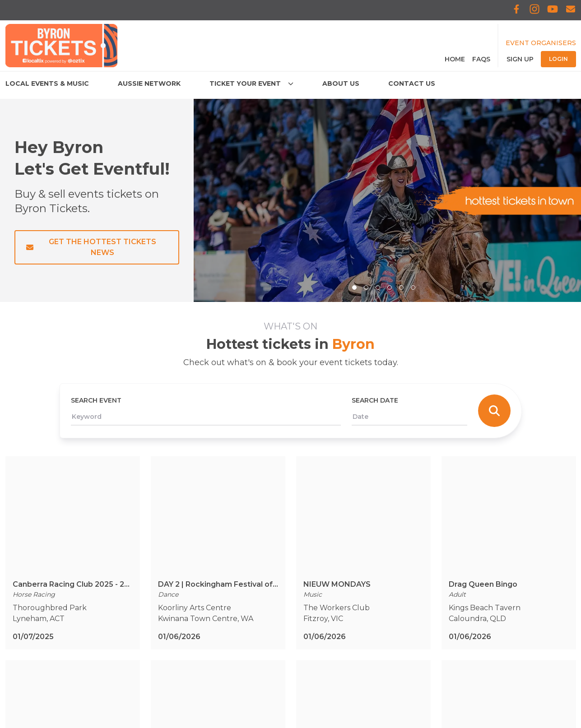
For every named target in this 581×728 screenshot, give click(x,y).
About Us (22, 620)
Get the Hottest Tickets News (91, 247)
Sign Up (520, 59)
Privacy (161, 584)
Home (455, 59)
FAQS (481, 59)
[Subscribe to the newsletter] (423, 599)
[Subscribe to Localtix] (571, 10)
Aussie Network (34, 584)
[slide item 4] (390, 287)
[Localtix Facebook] (516, 10)
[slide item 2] (366, 287)
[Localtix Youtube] (553, 10)
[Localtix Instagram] (535, 10)
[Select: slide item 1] (354, 287)
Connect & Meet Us (40, 638)
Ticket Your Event (38, 602)
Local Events (28, 566)
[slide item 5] (401, 287)
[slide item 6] (413, 287)
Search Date (375, 400)
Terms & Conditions (183, 566)
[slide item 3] (378, 287)
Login (558, 59)
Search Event (96, 400)
